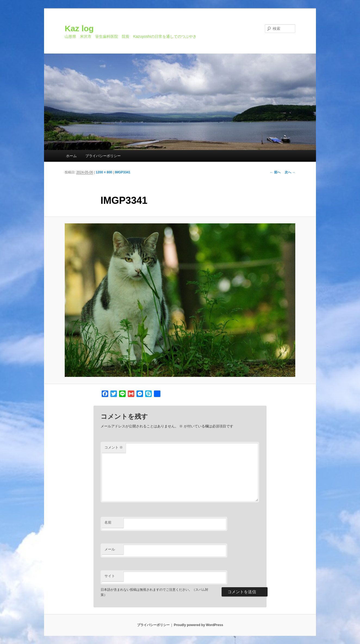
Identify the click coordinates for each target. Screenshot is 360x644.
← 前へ (275, 172)
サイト (110, 576)
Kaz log (79, 28)
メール (110, 549)
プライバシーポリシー (103, 156)
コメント (114, 447)
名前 (108, 522)
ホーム (71, 156)
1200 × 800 (104, 172)
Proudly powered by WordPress (198, 625)
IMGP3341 (122, 172)
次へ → (290, 172)
